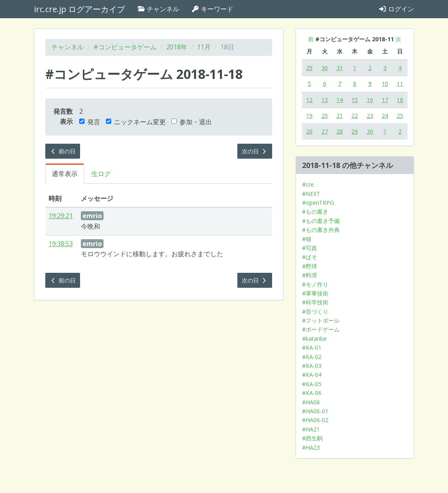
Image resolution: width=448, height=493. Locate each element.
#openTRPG (318, 203)
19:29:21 (61, 216)
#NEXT (311, 194)
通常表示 (65, 174)
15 (355, 100)
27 (325, 131)
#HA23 (311, 447)
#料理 (310, 275)
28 (340, 131)
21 (340, 116)
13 (325, 100)
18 (400, 100)
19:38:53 (61, 244)
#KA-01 (312, 347)
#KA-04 (312, 375)
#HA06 (311, 402)
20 (325, 116)
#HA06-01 (315, 411)
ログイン (396, 9)
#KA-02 (312, 357)
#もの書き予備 (321, 221)
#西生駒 (312, 438)
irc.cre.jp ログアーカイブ (79, 9)
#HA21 (311, 429)
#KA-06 (312, 393)
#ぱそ (310, 257)
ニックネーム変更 (136, 122)
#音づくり (315, 311)
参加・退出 (192, 122)
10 (385, 84)
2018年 (177, 47)
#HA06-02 (315, 420)
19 (309, 116)
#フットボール (321, 320)
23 (370, 116)
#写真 (310, 248)
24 (385, 116)
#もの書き (315, 211)
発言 (90, 122)
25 (400, 116)
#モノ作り (315, 284)
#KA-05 (312, 384)
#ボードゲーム (321, 329)
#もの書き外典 (321, 230)
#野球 (310, 266)
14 (340, 100)
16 (370, 100)
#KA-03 (312, 366)
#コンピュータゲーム (125, 47)
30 (325, 68)
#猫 (307, 239)
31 (340, 68)
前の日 (63, 151)
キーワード (212, 9)
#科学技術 (315, 302)
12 (309, 100)
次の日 (255, 151)
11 (400, 84)
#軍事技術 (315, 293)
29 (309, 68)
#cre (308, 184)
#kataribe (314, 339)
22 (355, 116)
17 (385, 100)
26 (309, 131)
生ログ (101, 174)
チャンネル (158, 9)
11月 (204, 47)
